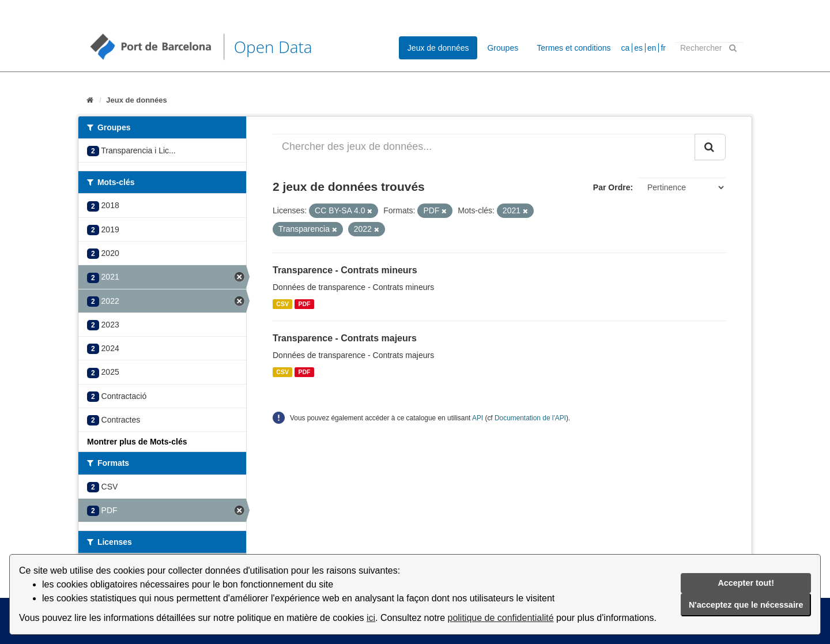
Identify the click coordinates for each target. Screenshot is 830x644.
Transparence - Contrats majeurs (345, 338)
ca (626, 48)
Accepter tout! (746, 583)
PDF (304, 304)
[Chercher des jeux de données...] (484, 147)
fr (663, 48)
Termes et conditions (574, 48)
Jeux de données (438, 48)
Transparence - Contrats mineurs (345, 270)
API (478, 418)
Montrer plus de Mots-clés (137, 442)
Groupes (503, 48)
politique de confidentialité (501, 618)
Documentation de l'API (530, 418)
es (638, 48)
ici (371, 618)
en (652, 48)
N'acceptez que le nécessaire (746, 605)
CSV (282, 304)
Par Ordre (612, 187)
